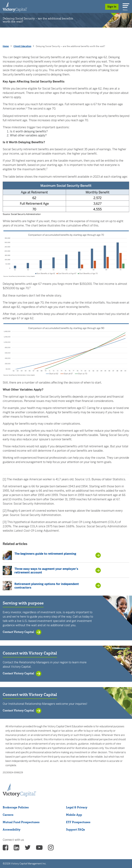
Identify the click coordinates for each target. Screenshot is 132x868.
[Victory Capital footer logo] (19, 796)
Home (6, 46)
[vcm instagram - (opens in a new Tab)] (51, 849)
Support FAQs (75, 829)
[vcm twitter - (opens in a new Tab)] (28, 849)
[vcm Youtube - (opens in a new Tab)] (39, 849)
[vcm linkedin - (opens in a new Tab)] (16, 849)
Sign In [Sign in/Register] (112, 7)
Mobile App (74, 815)
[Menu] (125, 5)
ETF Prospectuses (78, 822)
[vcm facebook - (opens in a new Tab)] (5, 849)
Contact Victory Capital (18, 632)
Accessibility (12, 829)
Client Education (22, 46)
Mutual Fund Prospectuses (21, 822)
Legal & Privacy (77, 807)
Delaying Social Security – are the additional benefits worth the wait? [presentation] (70, 46)
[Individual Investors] (15, 6)
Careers (8, 815)
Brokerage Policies (16, 807)
